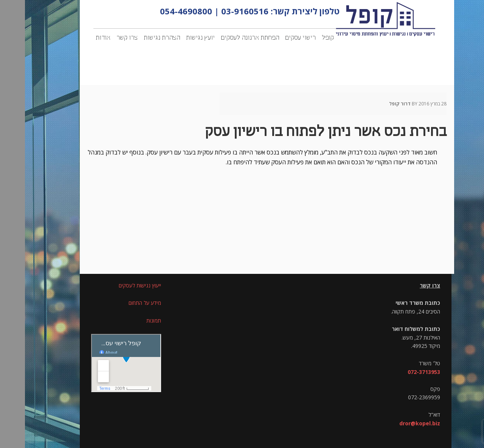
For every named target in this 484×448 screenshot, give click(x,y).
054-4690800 (161, 11)
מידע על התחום (120, 303)
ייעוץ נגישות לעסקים (115, 285)
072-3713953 (399, 372)
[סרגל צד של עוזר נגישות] (475, 9)
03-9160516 (220, 11)
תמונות (129, 321)
